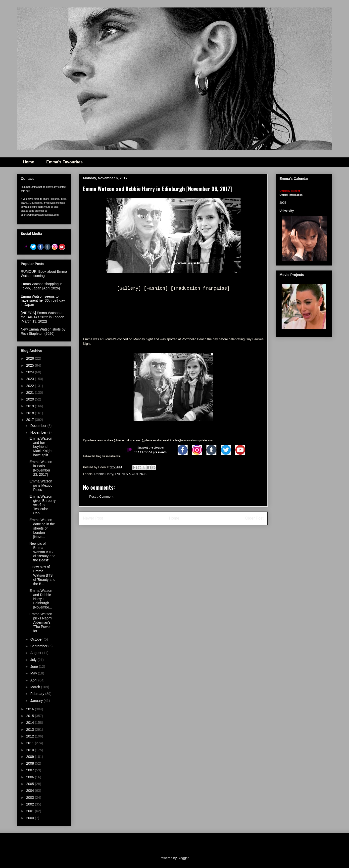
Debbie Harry (104, 474)
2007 (30, 770)
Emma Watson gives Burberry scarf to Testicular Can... (42, 505)
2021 (30, 393)
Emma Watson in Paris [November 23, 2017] (41, 468)
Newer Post (93, 518)
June (35, 667)
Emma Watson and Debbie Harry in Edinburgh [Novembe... (41, 599)
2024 (30, 372)
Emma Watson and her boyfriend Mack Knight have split (41, 447)
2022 (30, 386)
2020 (30, 399)
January (37, 701)
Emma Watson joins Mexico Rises (41, 485)
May (34, 673)
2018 (30, 413)
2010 (30, 750)
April (34, 680)
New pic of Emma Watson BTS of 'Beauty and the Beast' (42, 552)
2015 (30, 716)
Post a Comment (101, 497)
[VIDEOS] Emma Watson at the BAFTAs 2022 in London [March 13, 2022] (43, 317)
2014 (30, 723)
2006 (30, 777)
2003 (30, 798)
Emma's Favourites (64, 162)
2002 (30, 804)
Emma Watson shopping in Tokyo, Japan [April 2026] (42, 286)
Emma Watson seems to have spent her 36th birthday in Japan (43, 301)
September (39, 646)
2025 (30, 365)
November (39, 432)
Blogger (183, 858)
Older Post (254, 518)
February (38, 694)
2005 (30, 784)
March (36, 687)
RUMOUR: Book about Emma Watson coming (44, 274)
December (39, 426)
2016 (30, 709)
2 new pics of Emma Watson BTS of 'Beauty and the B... (42, 575)
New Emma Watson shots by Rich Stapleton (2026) (43, 331)
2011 (30, 743)
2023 (30, 379)
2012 (30, 736)
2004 (30, 791)
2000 (30, 818)
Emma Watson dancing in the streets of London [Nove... (42, 528)
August (36, 653)
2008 (30, 763)
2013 (30, 730)
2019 (30, 406)
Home (29, 162)
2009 (30, 757)
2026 (30, 358)
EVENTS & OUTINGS (131, 474)
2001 (30, 811)
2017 (30, 420)
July (34, 660)
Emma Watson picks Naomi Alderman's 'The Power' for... (41, 622)
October (37, 639)
